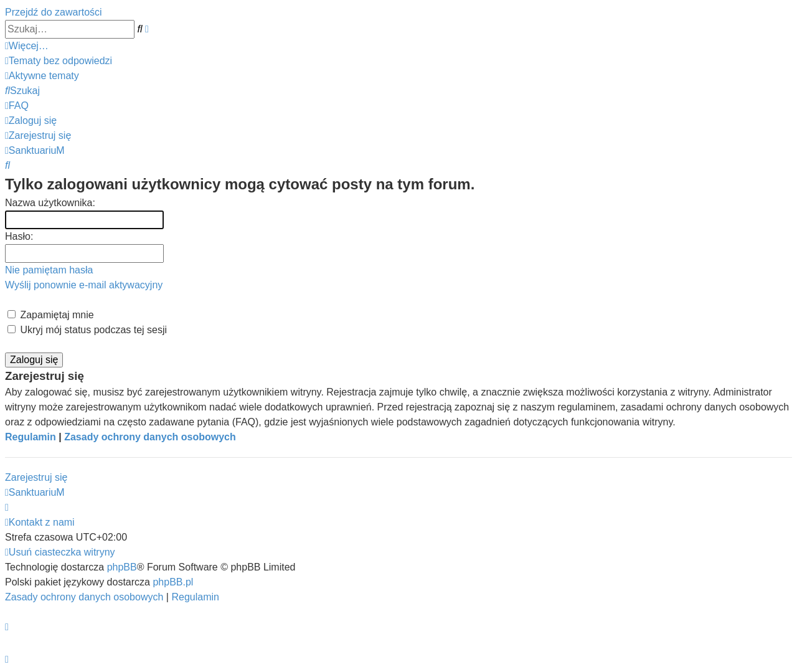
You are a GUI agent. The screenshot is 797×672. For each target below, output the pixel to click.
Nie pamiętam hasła (49, 270)
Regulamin (31, 437)
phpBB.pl (173, 582)
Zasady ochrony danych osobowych (150, 437)
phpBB (122, 567)
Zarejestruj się (36, 477)
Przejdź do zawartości (54, 12)
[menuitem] (59, 61)
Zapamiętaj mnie (51, 315)
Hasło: (19, 236)
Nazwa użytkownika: (50, 203)
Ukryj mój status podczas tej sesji (87, 330)
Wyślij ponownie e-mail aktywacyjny (84, 285)
